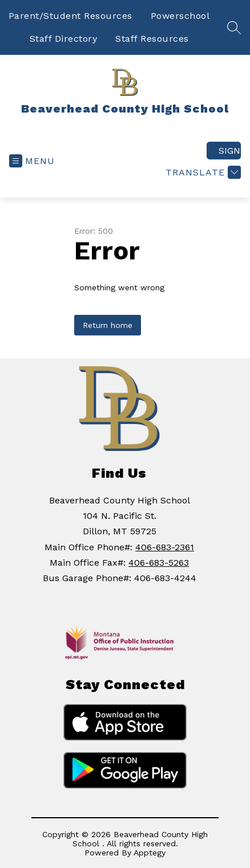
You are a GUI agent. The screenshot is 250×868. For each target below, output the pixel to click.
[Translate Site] (202, 172)
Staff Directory (64, 39)
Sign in (230, 151)
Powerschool (180, 16)
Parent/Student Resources (70, 16)
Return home (108, 325)
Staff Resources (152, 39)
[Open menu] (32, 161)
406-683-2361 (165, 547)
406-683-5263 (159, 563)
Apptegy (150, 853)
